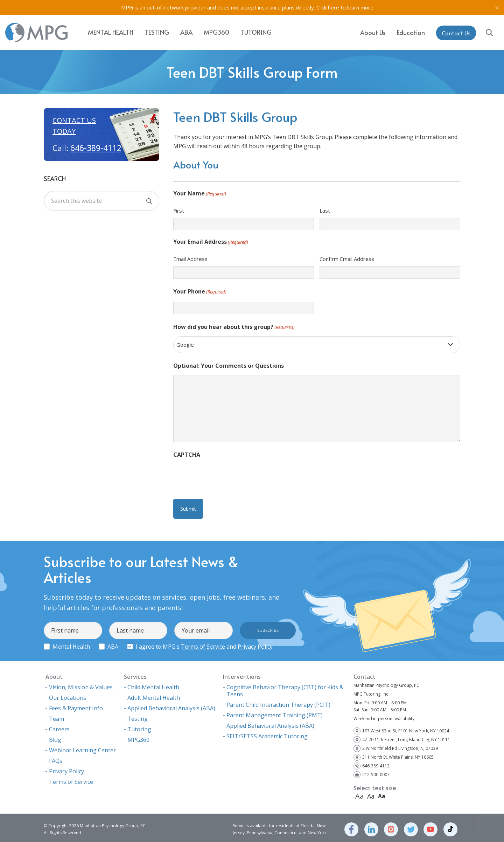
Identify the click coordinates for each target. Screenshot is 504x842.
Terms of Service (203, 643)
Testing (157, 32)
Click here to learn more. (345, 7)
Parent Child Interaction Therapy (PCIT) (278, 702)
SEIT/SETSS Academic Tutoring (267, 733)
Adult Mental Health (154, 695)
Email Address (190, 259)
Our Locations (68, 695)
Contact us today (74, 126)
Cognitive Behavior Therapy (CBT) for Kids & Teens (285, 688)
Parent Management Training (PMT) (275, 712)
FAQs (56, 758)
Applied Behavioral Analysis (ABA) (171, 705)
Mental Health (111, 32)
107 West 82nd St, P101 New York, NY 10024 (406, 728)
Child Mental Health (153, 684)
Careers (59, 726)
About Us (373, 32)
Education (411, 32)
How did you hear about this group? (234, 327)
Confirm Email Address (347, 259)
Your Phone (200, 292)
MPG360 (216, 32)
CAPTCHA (187, 455)
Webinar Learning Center (82, 747)
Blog (55, 737)
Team (57, 716)
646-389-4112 (96, 148)
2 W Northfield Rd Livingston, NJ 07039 (400, 745)
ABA (186, 32)
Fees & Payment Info (76, 705)
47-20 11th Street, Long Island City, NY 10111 (406, 736)
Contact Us (456, 32)
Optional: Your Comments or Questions (229, 366)
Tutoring (256, 32)
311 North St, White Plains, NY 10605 (398, 754)
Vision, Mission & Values (81, 684)
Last (325, 210)
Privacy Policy (255, 643)
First (179, 210)
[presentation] (226, 477)
